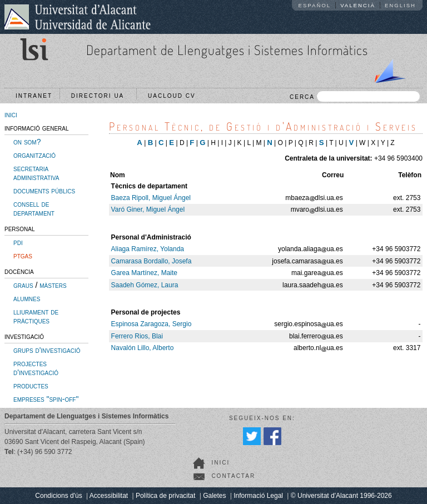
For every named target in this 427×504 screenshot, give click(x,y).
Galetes (214, 496)
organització (34, 155)
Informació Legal (258, 496)
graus (23, 285)
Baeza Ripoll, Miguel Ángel (151, 198)
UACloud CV (174, 96)
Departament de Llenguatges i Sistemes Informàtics (227, 50)
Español (315, 5)
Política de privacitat (165, 496)
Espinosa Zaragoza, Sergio (152, 324)
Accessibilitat (109, 496)
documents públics (44, 191)
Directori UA (100, 96)
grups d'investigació (47, 350)
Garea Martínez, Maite (144, 273)
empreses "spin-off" (46, 399)
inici (11, 114)
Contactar (233, 476)
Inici (220, 463)
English (400, 5)
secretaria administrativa (36, 173)
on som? (27, 142)
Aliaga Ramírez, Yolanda (148, 249)
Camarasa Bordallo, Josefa (152, 261)
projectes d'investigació (36, 368)
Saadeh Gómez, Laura (145, 285)
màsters (53, 285)
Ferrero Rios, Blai (137, 336)
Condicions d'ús (58, 496)
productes (31, 386)
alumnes (27, 298)
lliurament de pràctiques (36, 316)
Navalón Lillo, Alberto (143, 348)
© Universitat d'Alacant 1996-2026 (341, 496)
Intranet (34, 96)
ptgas (23, 256)
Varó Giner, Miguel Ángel (148, 209)
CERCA (355, 96)
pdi (18, 242)
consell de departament (34, 208)
